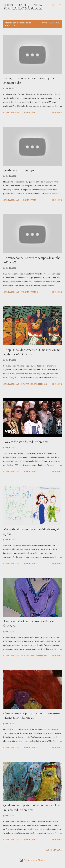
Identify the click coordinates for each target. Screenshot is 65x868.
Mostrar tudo (51, 23)
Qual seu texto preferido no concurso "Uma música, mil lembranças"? (32, 807)
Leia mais (57, 112)
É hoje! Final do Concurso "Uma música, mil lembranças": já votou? (32, 352)
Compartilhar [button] (11, 112)
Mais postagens (53, 850)
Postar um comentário (34, 384)
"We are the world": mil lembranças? (26, 442)
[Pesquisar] (53, 5)
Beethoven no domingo (19, 170)
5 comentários (30, 840)
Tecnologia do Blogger (32, 860)
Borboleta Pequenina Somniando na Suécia (23, 7)
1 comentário (29, 112)
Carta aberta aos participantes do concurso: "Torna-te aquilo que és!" (32, 715)
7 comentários (30, 292)
